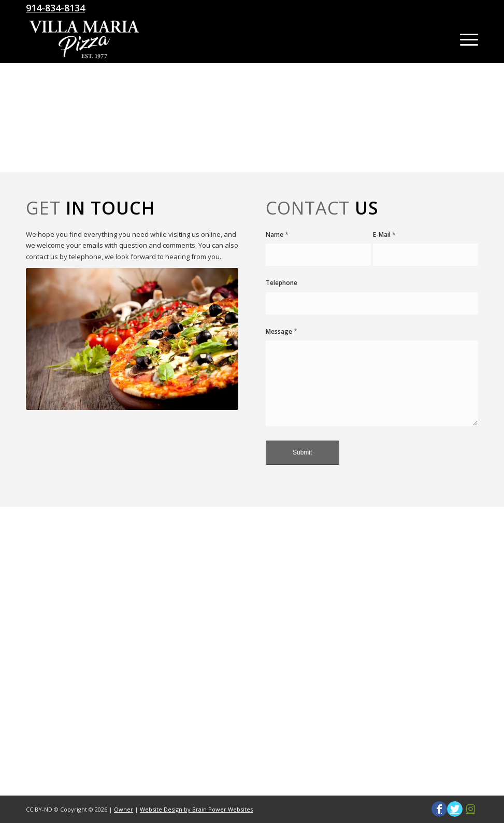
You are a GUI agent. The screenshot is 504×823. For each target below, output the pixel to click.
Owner (124, 809)
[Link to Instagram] (470, 809)
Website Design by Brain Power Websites (196, 809)
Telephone (282, 283)
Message (282, 331)
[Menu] (464, 39)
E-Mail (384, 235)
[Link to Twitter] (455, 809)
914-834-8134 (55, 8)
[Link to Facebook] (439, 809)
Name (277, 235)
